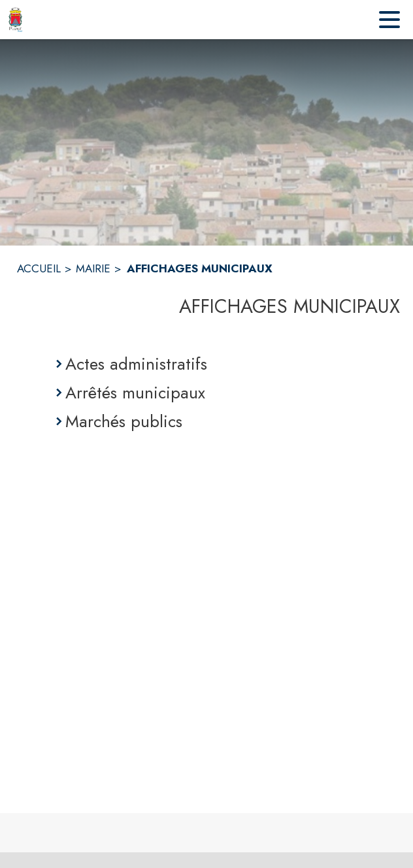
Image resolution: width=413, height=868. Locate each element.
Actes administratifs (136, 364)
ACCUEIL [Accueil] (39, 268)
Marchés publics (124, 421)
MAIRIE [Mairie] (93, 268)
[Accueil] (15, 20)
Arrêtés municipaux (135, 393)
